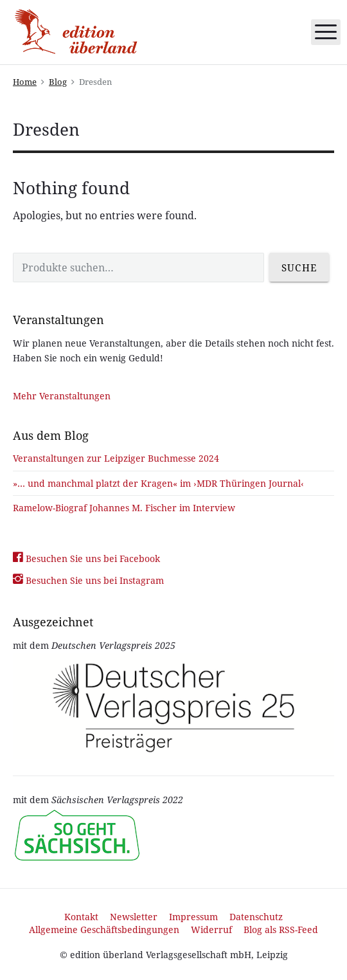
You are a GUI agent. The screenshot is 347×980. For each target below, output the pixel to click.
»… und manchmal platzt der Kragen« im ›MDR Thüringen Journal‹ (158, 483)
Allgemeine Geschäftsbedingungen (104, 930)
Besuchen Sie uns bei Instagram (88, 580)
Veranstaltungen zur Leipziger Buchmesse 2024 (116, 458)
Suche (299, 268)
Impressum (193, 917)
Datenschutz (256, 917)
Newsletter (134, 917)
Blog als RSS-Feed (281, 930)
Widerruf (211, 930)
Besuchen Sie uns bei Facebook (86, 558)
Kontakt (81, 917)
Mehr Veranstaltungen (62, 396)
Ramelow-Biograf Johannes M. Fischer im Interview (124, 508)
